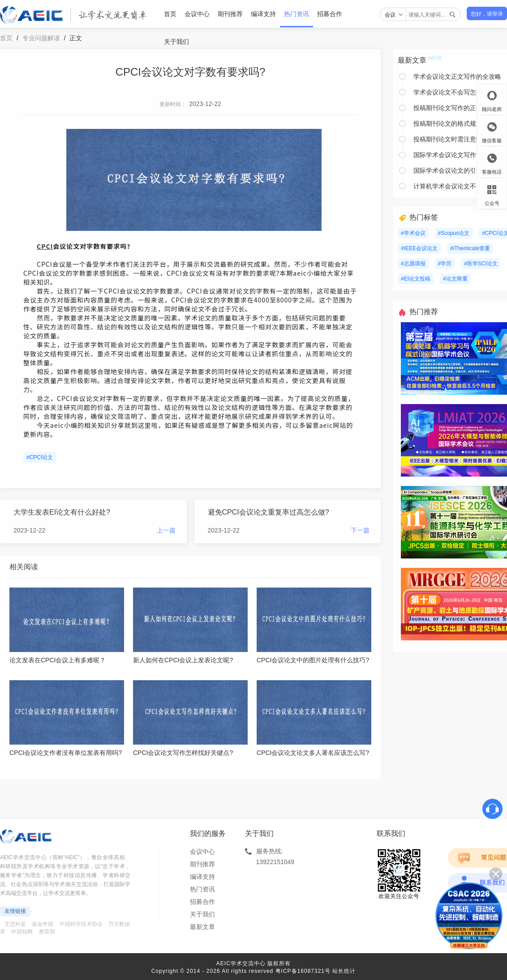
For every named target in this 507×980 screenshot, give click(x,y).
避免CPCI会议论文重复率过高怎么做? (269, 512)
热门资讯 (296, 14)
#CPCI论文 (40, 457)
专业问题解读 (41, 38)
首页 (170, 14)
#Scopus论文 (454, 233)
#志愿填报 (413, 264)
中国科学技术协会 (81, 924)
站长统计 (344, 971)
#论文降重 (455, 279)
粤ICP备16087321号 (303, 971)
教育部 (47, 932)
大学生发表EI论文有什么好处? (62, 512)
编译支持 (263, 14)
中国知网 (22, 932)
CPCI (45, 246)
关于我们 (176, 42)
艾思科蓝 (15, 924)
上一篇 (166, 530)
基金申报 (43, 924)
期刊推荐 (230, 14)
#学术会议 (413, 233)
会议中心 (197, 14)
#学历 (445, 264)
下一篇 (360, 530)
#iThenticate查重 (470, 248)
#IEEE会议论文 (419, 248)
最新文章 (202, 927)
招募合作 (330, 14)
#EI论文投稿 (416, 279)
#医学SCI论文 (481, 264)
